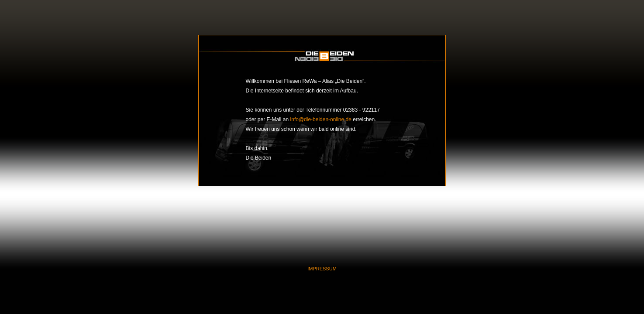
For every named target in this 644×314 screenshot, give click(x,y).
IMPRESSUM (322, 269)
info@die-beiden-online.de (321, 119)
